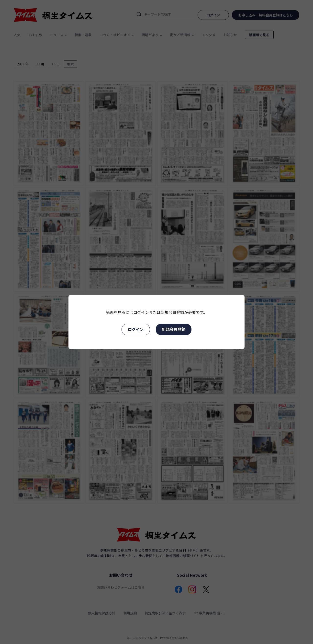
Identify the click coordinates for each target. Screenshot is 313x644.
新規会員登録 (174, 329)
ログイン (136, 329)
